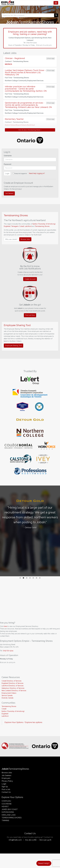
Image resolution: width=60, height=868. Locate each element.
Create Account (30, 279)
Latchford (28, 226)
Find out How (30, 315)
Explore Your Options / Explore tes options (23, 722)
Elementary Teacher (14, 119)
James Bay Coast (10, 809)
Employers (6, 778)
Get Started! (9, 193)
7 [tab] (40, 578)
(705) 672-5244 (8, 651)
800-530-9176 (45, 840)
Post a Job (6, 789)
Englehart (7, 226)
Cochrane (7, 804)
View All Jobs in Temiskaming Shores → (30, 130)
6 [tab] (37, 578)
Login (7, 174)
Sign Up (5, 787)
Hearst (5, 807)
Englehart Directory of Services (13, 683)
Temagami (15, 226)
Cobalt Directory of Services (12, 681)
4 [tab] (30, 578)
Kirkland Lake (9, 815)
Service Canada (7, 695)
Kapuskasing (8, 812)
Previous (3, 531)
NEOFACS (8, 64)
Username (8, 156)
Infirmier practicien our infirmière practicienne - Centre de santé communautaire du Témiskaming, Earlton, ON (26, 89)
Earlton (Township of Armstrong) (44, 224)
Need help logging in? (37, 173)
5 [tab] (33, 578)
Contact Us (6, 792)
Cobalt (22, 226)
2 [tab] (24, 578)
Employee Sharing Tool (14, 345)
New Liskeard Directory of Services (14, 691)
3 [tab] (27, 578)
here (5, 626)
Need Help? (44, 863)
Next (57, 531)
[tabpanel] (30, 514)
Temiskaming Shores (42, 226)
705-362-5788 (31, 840)
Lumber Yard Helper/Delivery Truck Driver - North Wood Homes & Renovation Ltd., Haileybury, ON (25, 72)
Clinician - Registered (15, 58)
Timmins (5, 821)
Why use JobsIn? (11, 239)
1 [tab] (20, 578)
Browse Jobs (25, 239)
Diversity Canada (7, 698)
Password (7, 164)
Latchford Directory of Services (13, 686)
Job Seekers (6, 775)
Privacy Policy (7, 781)
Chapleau (6, 801)
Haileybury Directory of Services (13, 688)
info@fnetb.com (15, 840)
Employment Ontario (9, 693)
